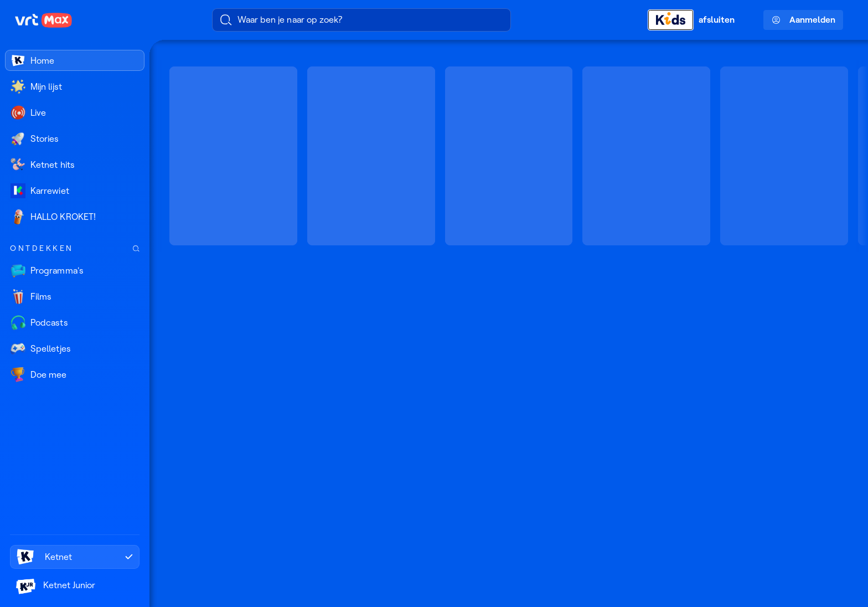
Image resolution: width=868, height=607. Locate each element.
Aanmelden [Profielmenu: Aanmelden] (804, 20)
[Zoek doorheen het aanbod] (136, 248)
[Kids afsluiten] (698, 20)
